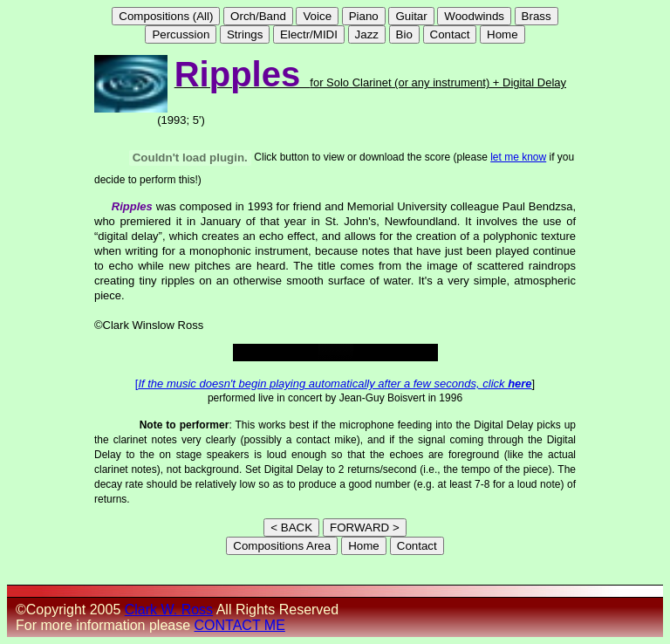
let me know (518, 157)
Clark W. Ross (169, 610)
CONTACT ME (240, 625)
